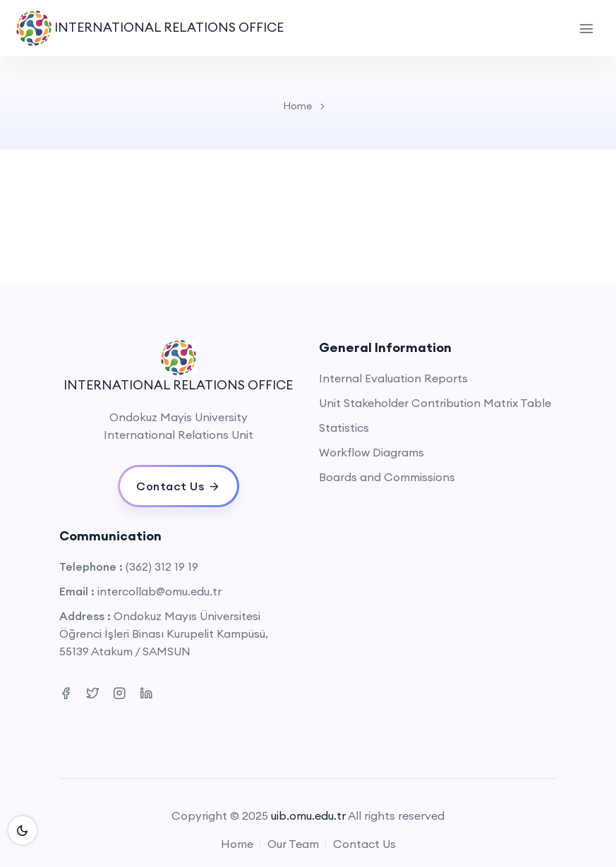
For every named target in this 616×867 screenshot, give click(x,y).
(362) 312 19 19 (162, 566)
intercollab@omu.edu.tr (159, 591)
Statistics (344, 428)
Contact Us (364, 844)
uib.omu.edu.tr (308, 816)
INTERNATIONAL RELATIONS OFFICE (150, 28)
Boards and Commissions (387, 477)
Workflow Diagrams (372, 452)
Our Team (293, 844)
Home (297, 106)
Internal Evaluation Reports (393, 378)
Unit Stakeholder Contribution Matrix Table (435, 403)
